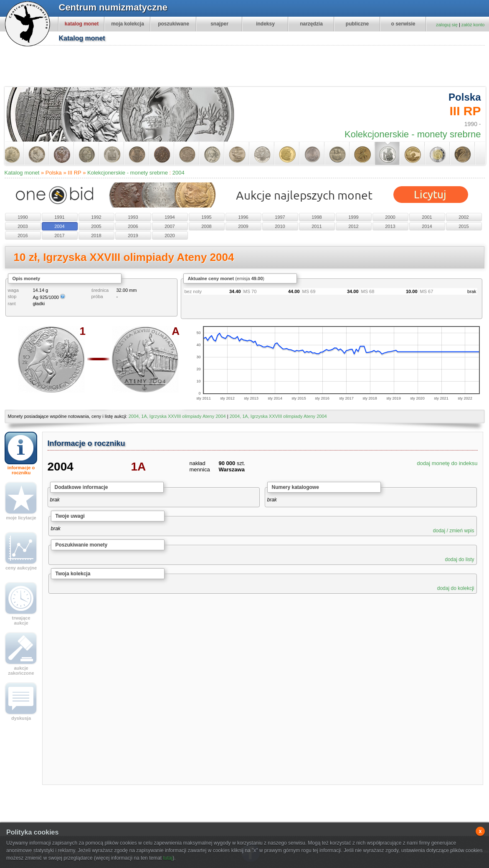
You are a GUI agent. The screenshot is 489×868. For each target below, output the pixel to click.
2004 (179, 173)
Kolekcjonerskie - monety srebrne (128, 173)
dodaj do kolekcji (456, 588)
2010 (280, 226)
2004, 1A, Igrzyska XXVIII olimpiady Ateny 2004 (177, 416)
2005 (96, 226)
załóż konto (473, 25)
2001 (427, 217)
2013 (390, 226)
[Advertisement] (249, 67)
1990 (23, 217)
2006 (133, 226)
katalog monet (82, 24)
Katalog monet (22, 173)
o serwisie (403, 24)
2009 (243, 226)
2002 (464, 217)
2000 (390, 217)
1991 (59, 217)
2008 (206, 226)
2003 (23, 226)
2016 (23, 235)
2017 (59, 235)
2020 (170, 235)
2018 (96, 235)
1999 (353, 217)
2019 (133, 235)
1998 (317, 217)
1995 (206, 217)
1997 (280, 217)
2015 (464, 226)
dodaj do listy (459, 559)
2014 (427, 226)
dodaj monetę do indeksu (447, 463)
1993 (133, 217)
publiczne (357, 24)
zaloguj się (447, 25)
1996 (243, 217)
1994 (170, 217)
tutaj (168, 858)
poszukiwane (174, 24)
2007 (170, 226)
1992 (96, 217)
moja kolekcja (128, 24)
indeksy (265, 24)
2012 (353, 226)
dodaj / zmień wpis (454, 531)
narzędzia (311, 24)
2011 (317, 226)
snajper (219, 24)
